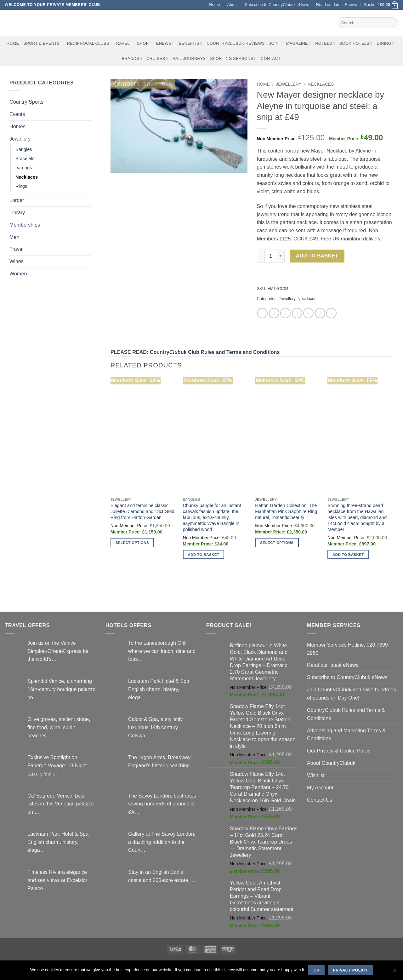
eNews (165, 43)
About (232, 5)
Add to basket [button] (204, 554)
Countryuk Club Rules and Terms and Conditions (215, 352)
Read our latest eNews (333, 665)
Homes (17, 126)
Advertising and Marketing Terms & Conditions (346, 735)
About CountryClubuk (331, 763)
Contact (272, 58)
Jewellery (20, 139)
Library (17, 212)
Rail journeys (189, 58)
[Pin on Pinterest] (297, 313)
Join (275, 43)
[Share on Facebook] (262, 313)
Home (214, 5)
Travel (123, 43)
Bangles (24, 149)
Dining (385, 43)
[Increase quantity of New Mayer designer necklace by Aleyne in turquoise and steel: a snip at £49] (281, 256)
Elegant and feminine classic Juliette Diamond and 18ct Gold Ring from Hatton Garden (142, 511)
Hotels (325, 43)
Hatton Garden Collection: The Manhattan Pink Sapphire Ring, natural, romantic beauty (287, 511)
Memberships (25, 225)
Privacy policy (350, 970)
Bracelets (25, 159)
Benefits (190, 43)
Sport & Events (43, 43)
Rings (21, 186)
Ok (316, 970)
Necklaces (27, 177)
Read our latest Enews (337, 5)
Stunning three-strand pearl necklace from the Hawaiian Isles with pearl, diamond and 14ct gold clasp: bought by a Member (357, 517)
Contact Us (320, 800)
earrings (24, 168)
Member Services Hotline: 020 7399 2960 (347, 649)
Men (14, 237)
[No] (394, 972)
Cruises (157, 58)
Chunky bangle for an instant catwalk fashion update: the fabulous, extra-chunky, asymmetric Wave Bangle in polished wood (212, 517)
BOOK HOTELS (356, 43)
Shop (144, 43)
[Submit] (392, 23)
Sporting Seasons (233, 58)
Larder (17, 200)
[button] (381, 5)
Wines (17, 261)
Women (18, 274)
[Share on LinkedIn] (320, 313)
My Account (320, 787)
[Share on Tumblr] (331, 313)
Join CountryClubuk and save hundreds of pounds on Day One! (352, 694)
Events (17, 114)
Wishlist (316, 775)
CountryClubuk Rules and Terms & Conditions (346, 714)
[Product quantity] (271, 256)
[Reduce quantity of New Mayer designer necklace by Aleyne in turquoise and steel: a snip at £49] (261, 256)
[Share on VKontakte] (308, 313)
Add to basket (317, 256)
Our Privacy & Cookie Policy (339, 751)
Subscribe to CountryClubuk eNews (277, 5)
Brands (132, 58)
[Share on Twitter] (274, 313)
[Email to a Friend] (285, 313)
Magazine (298, 43)
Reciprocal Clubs (88, 43)
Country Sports (26, 102)
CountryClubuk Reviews (236, 43)
